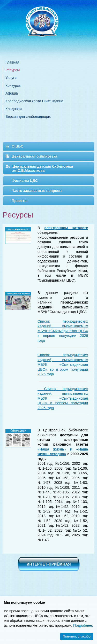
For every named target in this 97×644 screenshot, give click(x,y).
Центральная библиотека (34, 156)
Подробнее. (83, 625)
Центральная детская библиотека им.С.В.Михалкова (42, 168)
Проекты (20, 201)
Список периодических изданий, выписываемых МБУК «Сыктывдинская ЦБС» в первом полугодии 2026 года (63, 331)
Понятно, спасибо (77, 636)
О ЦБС (17, 146)
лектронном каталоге (67, 228)
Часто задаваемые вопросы (37, 191)
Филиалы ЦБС (25, 181)
